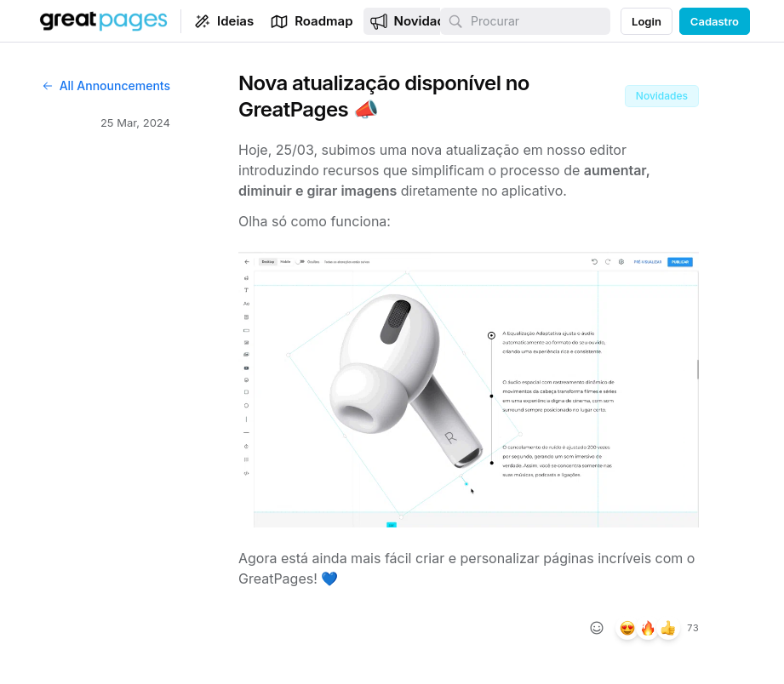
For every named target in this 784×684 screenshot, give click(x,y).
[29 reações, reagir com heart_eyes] (627, 628)
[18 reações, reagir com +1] (668, 628)
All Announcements (106, 85)
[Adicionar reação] (597, 628)
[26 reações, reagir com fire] (648, 628)
